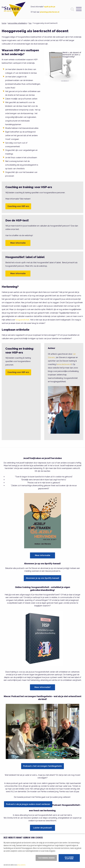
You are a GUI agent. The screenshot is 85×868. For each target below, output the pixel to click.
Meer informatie (18, 243)
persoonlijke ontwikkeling (17, 23)
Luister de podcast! (42, 828)
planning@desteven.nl (50, 12)
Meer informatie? (43, 687)
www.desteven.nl (64, 364)
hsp (30, 23)
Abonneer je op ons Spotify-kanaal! (42, 578)
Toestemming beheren (46, 858)
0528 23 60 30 (50, 7)
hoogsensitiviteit (22, 320)
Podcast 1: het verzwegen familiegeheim (42, 766)
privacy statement (21, 865)
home (4, 23)
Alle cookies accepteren (69, 858)
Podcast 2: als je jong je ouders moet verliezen (28, 804)
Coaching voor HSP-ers (18, 206)
